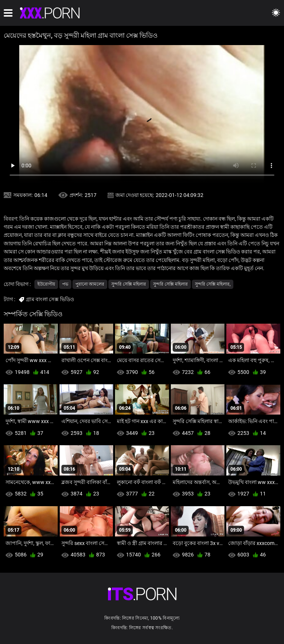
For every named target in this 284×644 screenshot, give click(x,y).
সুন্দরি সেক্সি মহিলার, (213, 284)
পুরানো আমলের (90, 284)
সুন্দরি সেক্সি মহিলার (129, 284)
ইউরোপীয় (46, 284)
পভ (65, 284)
